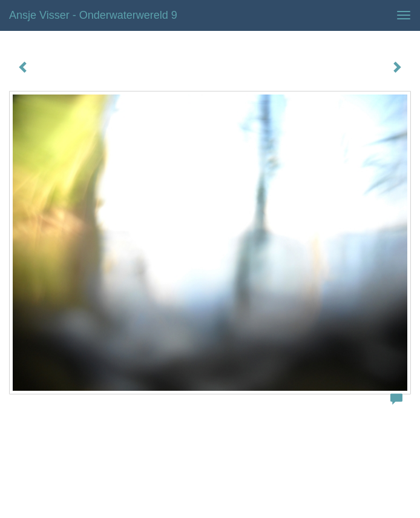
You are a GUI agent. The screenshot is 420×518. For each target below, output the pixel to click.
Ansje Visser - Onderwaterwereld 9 (93, 15)
